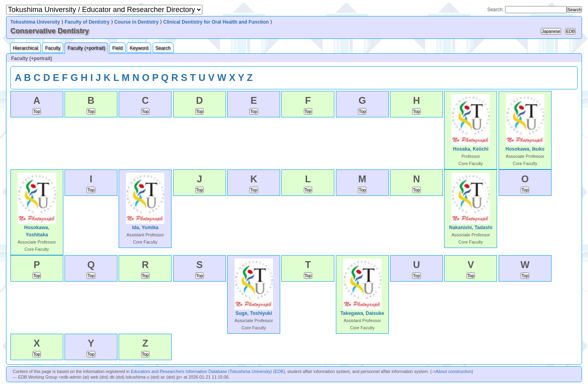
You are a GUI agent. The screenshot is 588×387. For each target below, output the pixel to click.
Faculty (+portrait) (86, 48)
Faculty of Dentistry (87, 22)
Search (163, 48)
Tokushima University (35, 22)
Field (117, 48)
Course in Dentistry (136, 22)
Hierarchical (25, 48)
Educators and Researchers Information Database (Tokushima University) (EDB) (208, 371)
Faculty (53, 48)
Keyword (139, 48)
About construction (454, 371)
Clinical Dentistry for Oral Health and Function (216, 22)
